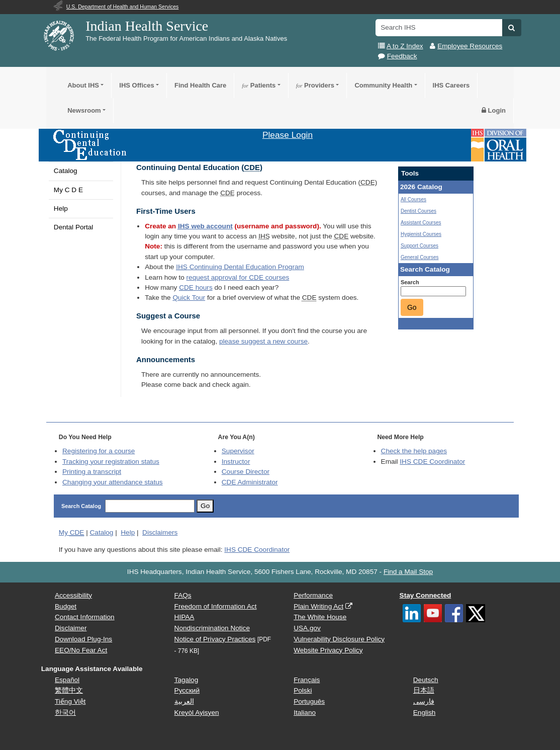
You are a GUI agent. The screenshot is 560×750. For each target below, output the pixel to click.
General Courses (420, 257)
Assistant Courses (421, 223)
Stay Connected (426, 595)
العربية (184, 701)
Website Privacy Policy (328, 650)
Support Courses (419, 246)
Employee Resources (470, 46)
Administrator (250, 482)
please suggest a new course (263, 341)
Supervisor (238, 451)
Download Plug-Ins (83, 639)
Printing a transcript (92, 472)
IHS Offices (136, 85)
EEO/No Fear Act (81, 650)
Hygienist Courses (421, 234)
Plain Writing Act (318, 606)
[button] (511, 28)
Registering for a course (99, 451)
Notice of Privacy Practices (215, 639)
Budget (66, 606)
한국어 (65, 713)
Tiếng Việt (70, 701)
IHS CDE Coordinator (432, 462)
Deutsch (426, 680)
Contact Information (85, 617)
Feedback (402, 56)
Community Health (383, 85)
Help (61, 209)
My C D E (68, 190)
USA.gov (307, 628)
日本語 (424, 690)
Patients (259, 85)
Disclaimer (71, 628)
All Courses (413, 199)
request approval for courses (238, 277)
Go (412, 307)
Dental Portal (74, 227)
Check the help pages (414, 451)
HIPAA (184, 617)
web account (205, 226)
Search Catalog (81, 506)
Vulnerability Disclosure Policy (339, 639)
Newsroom (84, 110)
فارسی (424, 701)
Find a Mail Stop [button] (408, 572)
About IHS (83, 85)
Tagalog (186, 680)
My (72, 532)
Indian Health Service (147, 26)
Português (309, 701)
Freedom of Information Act (216, 606)
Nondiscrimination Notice (212, 628)
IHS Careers (451, 85)
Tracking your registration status (111, 462)
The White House (320, 617)
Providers (315, 85)
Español (67, 680)
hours (196, 287)
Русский (187, 690)
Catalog (66, 171)
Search (410, 282)
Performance (313, 595)
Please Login (288, 135)
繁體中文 (69, 690)
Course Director (246, 472)
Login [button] (494, 110)
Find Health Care (200, 85)
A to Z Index (405, 46)
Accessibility (73, 595)
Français (307, 680)
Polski (303, 690)
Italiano (305, 713)
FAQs (183, 595)
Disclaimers (160, 532)
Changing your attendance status (113, 482)
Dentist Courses (418, 211)
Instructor (236, 462)
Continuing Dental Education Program (240, 267)
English (425, 713)
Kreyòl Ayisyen (197, 713)
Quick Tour (189, 298)
